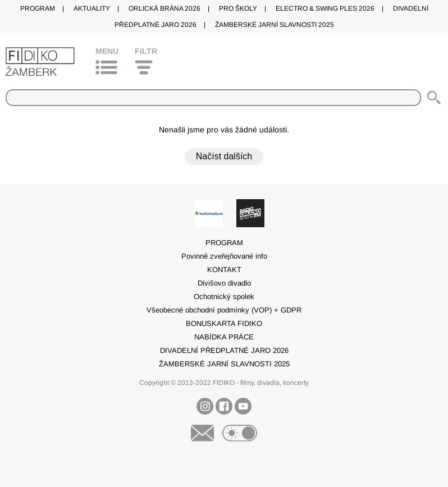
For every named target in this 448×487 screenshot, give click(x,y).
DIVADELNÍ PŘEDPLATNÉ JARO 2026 (224, 350)
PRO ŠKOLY (238, 8)
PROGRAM (38, 8)
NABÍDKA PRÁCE (224, 337)
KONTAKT (224, 270)
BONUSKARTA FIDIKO (224, 323)
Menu (107, 51)
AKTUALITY (92, 8)
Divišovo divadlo (224, 283)
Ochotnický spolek (224, 297)
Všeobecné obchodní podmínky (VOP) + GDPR (224, 310)
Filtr (146, 51)
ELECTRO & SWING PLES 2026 (325, 8)
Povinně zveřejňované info (224, 256)
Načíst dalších (224, 156)
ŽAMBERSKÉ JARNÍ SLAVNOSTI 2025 (275, 25)
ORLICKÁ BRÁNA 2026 (164, 8)
